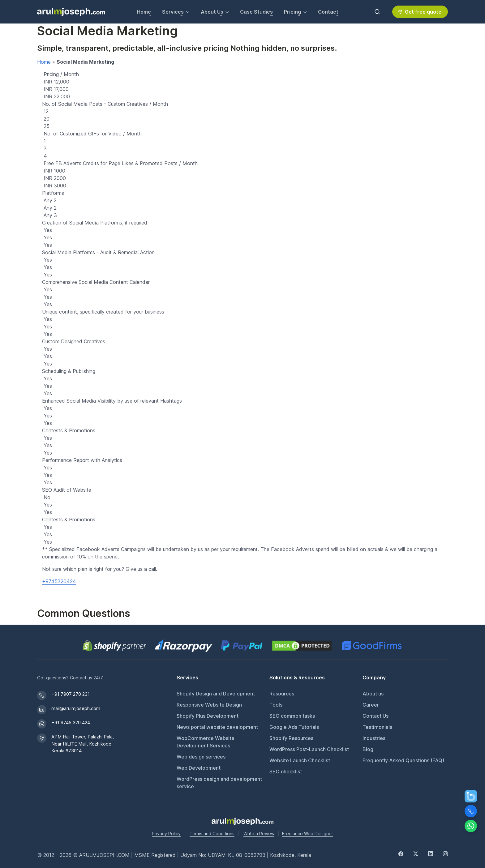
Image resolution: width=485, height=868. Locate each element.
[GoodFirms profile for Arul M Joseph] (372, 646)
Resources (282, 694)
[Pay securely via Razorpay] (184, 646)
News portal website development (217, 727)
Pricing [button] (292, 12)
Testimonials (377, 727)
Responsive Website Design (209, 705)
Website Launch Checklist (300, 760)
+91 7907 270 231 (71, 694)
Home (44, 62)
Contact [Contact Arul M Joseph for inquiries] (328, 12)
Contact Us (376, 716)
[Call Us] (471, 811)
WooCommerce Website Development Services (206, 742)
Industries (374, 738)
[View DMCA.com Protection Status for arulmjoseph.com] (302, 646)
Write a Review (259, 834)
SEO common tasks (292, 716)
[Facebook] (401, 853)
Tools (276, 705)
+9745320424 (59, 581)
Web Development (199, 768)
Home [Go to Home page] (144, 12)
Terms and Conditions (212, 834)
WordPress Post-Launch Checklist (309, 749)
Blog (368, 749)
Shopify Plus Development (208, 716)
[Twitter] (416, 853)
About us (373, 694)
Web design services (201, 757)
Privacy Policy (166, 834)
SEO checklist (286, 772)
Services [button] (173, 12)
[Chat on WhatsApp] (471, 826)
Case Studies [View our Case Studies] (256, 12)
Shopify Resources (291, 738)
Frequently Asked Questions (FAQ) (403, 760)
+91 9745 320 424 (71, 723)
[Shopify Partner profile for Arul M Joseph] (115, 646)
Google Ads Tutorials (294, 727)
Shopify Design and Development (216, 694)
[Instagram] (445, 853)
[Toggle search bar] (377, 12)
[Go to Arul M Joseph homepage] (242, 821)
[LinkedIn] (431, 853)
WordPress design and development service (219, 783)
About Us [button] (212, 12)
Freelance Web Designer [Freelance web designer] (308, 834)
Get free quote (419, 12)
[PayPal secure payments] (242, 646)
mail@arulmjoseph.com (76, 708)
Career (371, 705)
